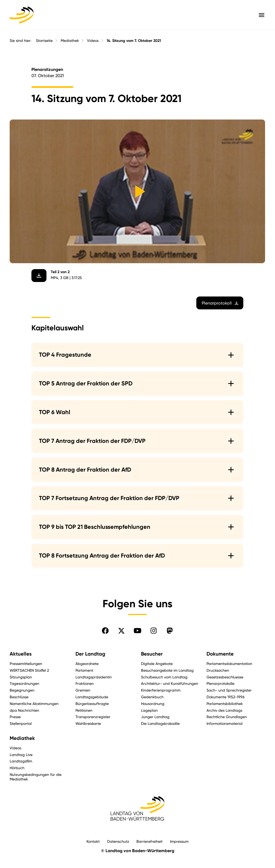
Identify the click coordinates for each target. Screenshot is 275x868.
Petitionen (84, 710)
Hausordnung (153, 704)
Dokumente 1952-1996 (226, 697)
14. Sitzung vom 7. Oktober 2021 (134, 41)
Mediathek (70, 41)
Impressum (179, 841)
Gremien (83, 690)
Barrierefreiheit (149, 841)
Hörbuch (17, 768)
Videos (93, 41)
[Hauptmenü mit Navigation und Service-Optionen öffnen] (262, 15)
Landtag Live (21, 755)
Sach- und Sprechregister (229, 690)
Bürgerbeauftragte (92, 704)
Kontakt (93, 841)
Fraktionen (85, 683)
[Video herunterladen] (39, 275)
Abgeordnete (87, 663)
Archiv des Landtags (224, 710)
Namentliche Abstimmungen (34, 704)
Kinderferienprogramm (161, 690)
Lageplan (149, 710)
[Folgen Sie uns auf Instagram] (154, 631)
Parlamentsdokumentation (229, 663)
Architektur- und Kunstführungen (170, 683)
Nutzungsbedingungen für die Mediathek (36, 777)
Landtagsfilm (21, 761)
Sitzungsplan (21, 677)
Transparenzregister (93, 717)
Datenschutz (118, 841)
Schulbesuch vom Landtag (164, 677)
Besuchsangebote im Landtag (167, 670)
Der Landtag (90, 654)
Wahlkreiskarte (88, 723)
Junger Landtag (155, 717)
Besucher (152, 654)
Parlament (84, 670)
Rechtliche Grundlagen (227, 717)
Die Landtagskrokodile (160, 723)
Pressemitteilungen (26, 663)
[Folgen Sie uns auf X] (121, 631)
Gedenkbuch (152, 697)
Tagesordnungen (24, 683)
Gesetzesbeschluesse (225, 677)
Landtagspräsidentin (94, 677)
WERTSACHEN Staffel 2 (29, 670)
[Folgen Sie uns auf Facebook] (105, 631)
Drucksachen (218, 670)
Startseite (44, 41)
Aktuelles (21, 654)
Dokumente (220, 654)
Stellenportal (21, 723)
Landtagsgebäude (92, 697)
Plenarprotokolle (220, 683)
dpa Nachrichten (24, 710)
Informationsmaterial (225, 723)
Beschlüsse (19, 697)
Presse (15, 717)
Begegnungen (22, 690)
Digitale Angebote (157, 663)
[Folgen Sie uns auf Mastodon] (170, 631)
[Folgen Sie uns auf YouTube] (137, 631)
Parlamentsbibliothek (225, 704)
